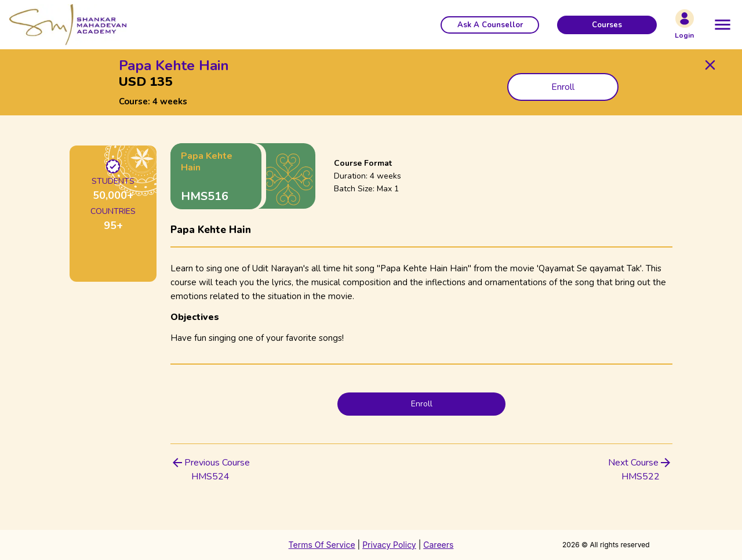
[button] (490, 25)
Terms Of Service (322, 545)
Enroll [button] (563, 87)
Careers (438, 545)
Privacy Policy (389, 545)
